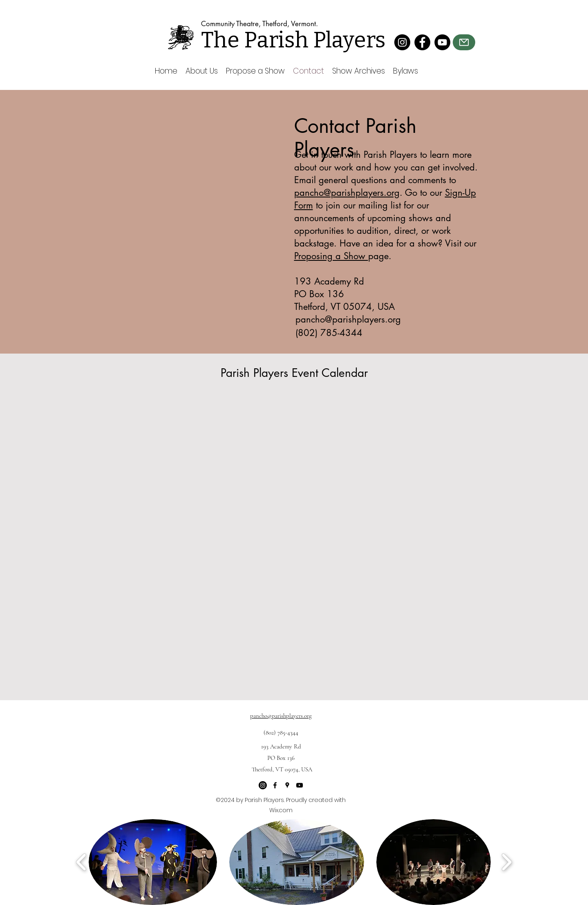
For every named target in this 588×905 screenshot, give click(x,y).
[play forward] (506, 862)
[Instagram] (402, 42)
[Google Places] (287, 785)
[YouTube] (442, 42)
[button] (153, 862)
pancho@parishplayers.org (347, 193)
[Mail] (464, 42)
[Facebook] (422, 42)
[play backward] (82, 862)
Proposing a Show (331, 256)
